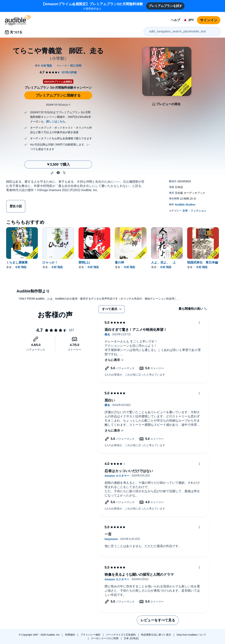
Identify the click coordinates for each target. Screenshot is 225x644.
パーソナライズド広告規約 (121, 635)
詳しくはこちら (56, 121)
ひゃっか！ (50, 262)
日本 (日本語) (131, 638)
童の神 (119, 262)
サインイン (209, 20)
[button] (52, 173)
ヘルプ (175, 20)
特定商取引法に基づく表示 (156, 635)
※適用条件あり (92, 6)
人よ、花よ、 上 (163, 262)
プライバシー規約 (91, 635)
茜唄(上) (84, 262)
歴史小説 (16, 206)
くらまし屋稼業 (17, 262)
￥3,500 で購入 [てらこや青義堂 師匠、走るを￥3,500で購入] (58, 164)
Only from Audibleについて (191, 635)
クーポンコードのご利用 (105, 638)
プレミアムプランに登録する (58, 95)
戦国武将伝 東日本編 (203, 262)
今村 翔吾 (21, 267)
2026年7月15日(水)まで (58, 105)
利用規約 (70, 635)
